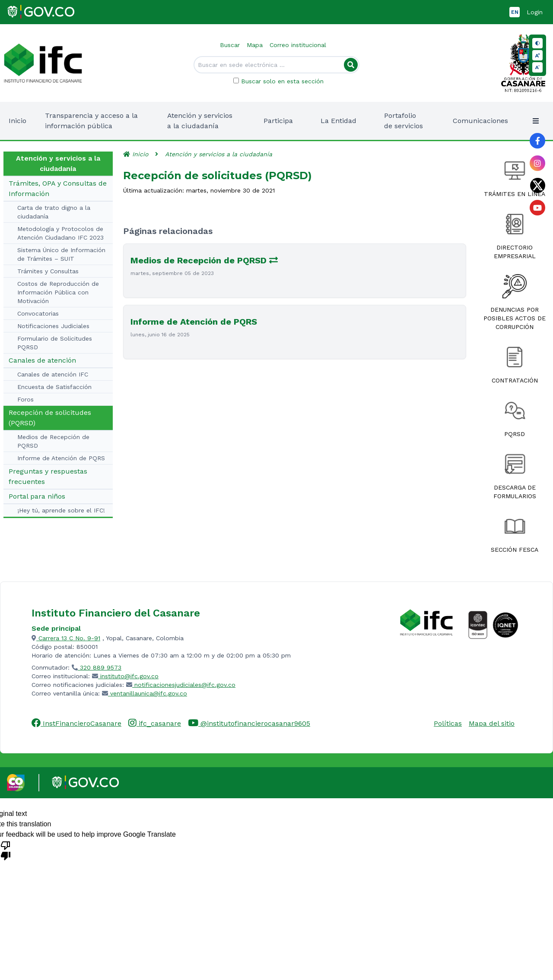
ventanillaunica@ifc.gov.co (145, 693)
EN (515, 12)
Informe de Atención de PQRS (61, 458)
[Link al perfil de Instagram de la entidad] (537, 163)
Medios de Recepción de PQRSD (53, 441)
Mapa (255, 45)
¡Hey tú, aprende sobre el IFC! (61, 510)
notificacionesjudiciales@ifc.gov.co (181, 685)
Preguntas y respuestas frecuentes (48, 476)
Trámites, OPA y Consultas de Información (58, 188)
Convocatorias (38, 313)
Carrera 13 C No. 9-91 (66, 638)
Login (535, 12)
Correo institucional (298, 45)
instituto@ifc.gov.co (125, 676)
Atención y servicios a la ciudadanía (219, 154)
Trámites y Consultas (48, 271)
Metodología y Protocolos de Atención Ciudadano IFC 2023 (60, 233)
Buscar (230, 45)
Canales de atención (42, 360)
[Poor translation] (6, 850)
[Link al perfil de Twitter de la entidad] (537, 185)
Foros (25, 399)
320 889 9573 (97, 667)
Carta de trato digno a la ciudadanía (54, 212)
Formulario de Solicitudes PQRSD (55, 343)
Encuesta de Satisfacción (54, 387)
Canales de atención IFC (53, 374)
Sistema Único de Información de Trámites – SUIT (61, 254)
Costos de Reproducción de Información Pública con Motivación (58, 292)
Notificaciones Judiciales (53, 326)
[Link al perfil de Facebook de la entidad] (537, 141)
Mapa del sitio (492, 723)
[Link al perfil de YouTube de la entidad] (537, 208)
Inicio (17, 121)
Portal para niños (37, 496)
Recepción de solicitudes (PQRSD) (50, 418)
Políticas (448, 723)
